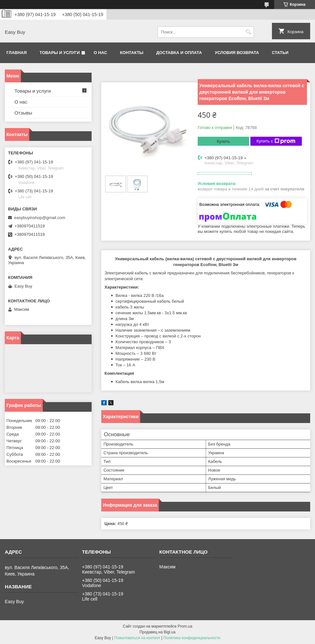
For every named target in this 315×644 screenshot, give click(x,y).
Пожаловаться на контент (137, 638)
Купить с (276, 141)
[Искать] (248, 32)
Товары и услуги (60, 53)
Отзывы (23, 113)
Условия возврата (237, 53)
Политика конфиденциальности (192, 638)
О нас (101, 53)
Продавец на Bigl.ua (157, 632)
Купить (223, 141)
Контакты (132, 53)
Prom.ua (185, 626)
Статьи (280, 53)
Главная (17, 53)
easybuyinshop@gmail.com (40, 218)
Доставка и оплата (179, 53)
